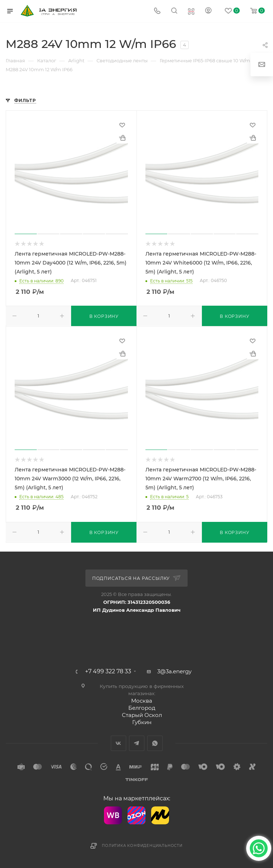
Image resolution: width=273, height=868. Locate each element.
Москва (142, 701)
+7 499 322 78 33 (108, 671)
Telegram (137, 743)
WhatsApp (155, 743)
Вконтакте (118, 743)
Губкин (142, 722)
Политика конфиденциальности (142, 846)
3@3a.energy (174, 671)
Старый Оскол (142, 715)
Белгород (142, 708)
